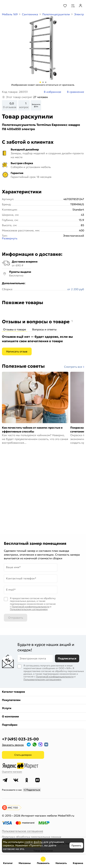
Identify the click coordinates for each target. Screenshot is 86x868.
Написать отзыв (17, 351)
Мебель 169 (10, 14)
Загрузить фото (36, 105)
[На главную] (18, 6)
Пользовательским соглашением (29, 595)
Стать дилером (23, 749)
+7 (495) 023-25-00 (20, 733)
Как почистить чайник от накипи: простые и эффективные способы (32, 430)
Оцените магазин (12, 766)
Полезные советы (23, 366)
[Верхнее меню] (5, 6)
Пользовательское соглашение (23, 825)
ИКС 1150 (13, 801)
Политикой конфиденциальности (30, 592)
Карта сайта (10, 837)
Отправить (16, 603)
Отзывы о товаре (15, 329)
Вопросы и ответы (44, 329)
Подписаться (67, 652)
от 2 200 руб (76, 289)
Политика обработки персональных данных (32, 831)
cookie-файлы (34, 842)
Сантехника (30, 14)
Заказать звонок (13, 739)
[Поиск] (54, 6)
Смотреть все (73, 367)
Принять (76, 845)
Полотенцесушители (56, 14)
